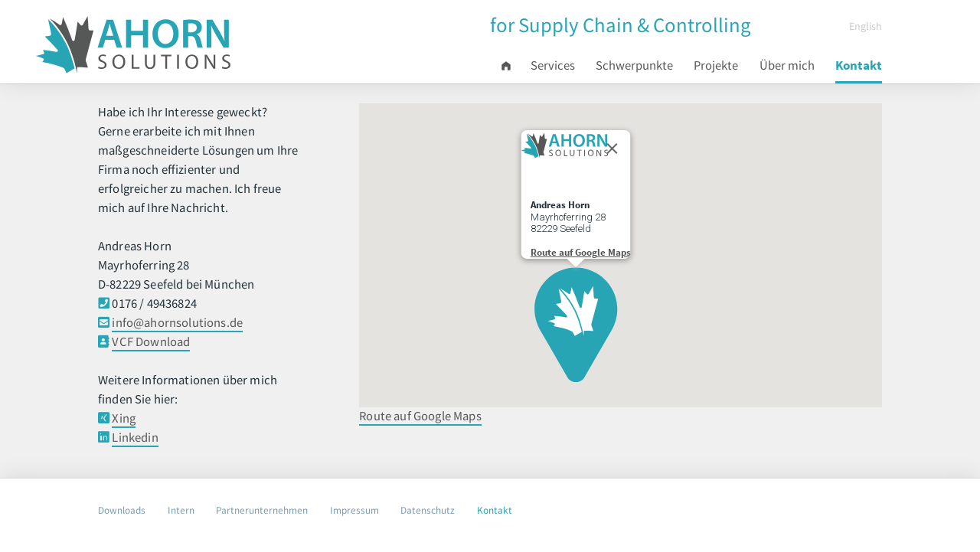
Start (510, 67)
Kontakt (859, 65)
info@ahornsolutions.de (177, 323)
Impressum (354, 510)
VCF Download (151, 342)
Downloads (122, 510)
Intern (181, 510)
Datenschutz (428, 510)
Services (553, 65)
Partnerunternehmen (262, 510)
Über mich (787, 65)
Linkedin (135, 438)
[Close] (612, 147)
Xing (124, 418)
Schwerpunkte (634, 65)
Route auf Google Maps (420, 416)
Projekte (716, 65)
